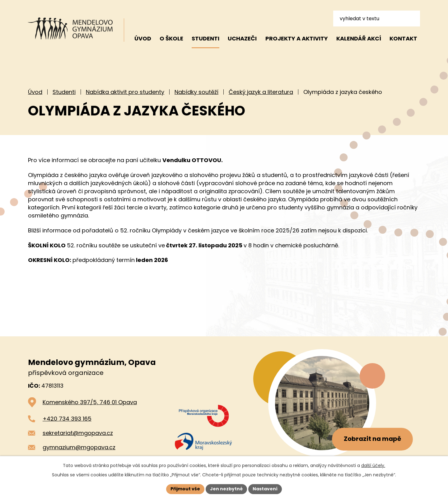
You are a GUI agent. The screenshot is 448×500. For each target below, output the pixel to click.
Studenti (64, 92)
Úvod (35, 92)
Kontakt (403, 38)
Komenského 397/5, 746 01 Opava (90, 402)
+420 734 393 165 (67, 419)
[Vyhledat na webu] (377, 18)
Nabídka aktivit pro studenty (125, 92)
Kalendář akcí (359, 38)
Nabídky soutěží (196, 92)
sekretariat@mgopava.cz (78, 433)
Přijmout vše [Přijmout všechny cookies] (185, 489)
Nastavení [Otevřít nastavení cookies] (265, 489)
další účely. (373, 465)
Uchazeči (242, 38)
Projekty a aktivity (297, 38)
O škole (171, 38)
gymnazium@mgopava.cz (79, 447)
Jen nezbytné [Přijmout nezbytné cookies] (226, 489)
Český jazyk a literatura (261, 92)
